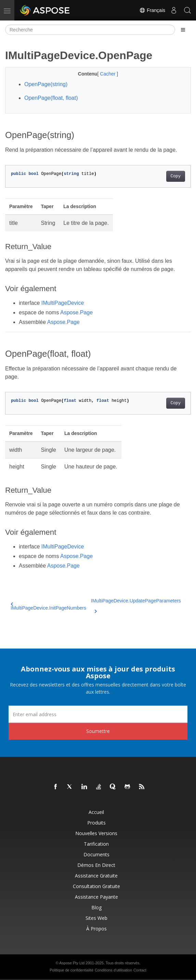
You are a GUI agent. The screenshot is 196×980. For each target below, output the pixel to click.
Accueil (96, 812)
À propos (96, 929)
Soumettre (98, 731)
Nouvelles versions (96, 833)
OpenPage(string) (46, 84)
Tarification (96, 844)
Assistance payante (96, 897)
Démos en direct (96, 865)
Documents (96, 854)
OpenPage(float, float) (51, 98)
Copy (176, 176)
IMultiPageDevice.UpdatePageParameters (136, 605)
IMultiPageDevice (63, 303)
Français (152, 10)
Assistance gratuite (96, 876)
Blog (96, 907)
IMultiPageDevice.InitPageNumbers (48, 606)
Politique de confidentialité (71, 970)
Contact (140, 970)
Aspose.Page (76, 312)
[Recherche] (90, 30)
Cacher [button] (108, 74)
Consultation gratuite (96, 886)
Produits (96, 823)
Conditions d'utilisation (113, 970)
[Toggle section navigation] (183, 30)
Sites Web (96, 918)
